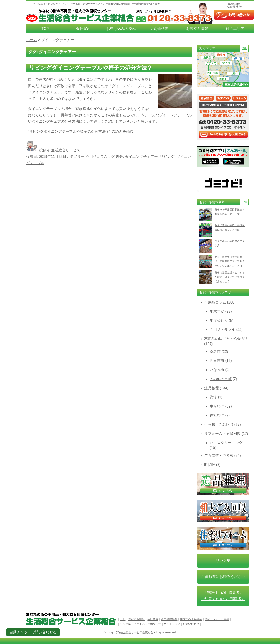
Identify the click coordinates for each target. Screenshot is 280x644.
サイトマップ (172, 624)
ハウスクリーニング (226, 443)
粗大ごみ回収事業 (191, 619)
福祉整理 (217, 415)
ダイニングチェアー (141, 157)
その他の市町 (221, 379)
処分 (119, 157)
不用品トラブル (222, 330)
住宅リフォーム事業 (217, 619)
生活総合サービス (66, 150)
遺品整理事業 (169, 619)
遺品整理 (211, 388)
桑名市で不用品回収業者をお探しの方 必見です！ (230, 212)
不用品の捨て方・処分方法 (226, 339)
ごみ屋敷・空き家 (219, 456)
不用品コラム (97, 157)
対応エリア (235, 29)
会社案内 (83, 29)
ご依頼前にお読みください (223, 577)
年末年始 (217, 311)
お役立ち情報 (197, 29)
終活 (213, 397)
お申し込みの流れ (121, 29)
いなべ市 (217, 370)
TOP (45, 29)
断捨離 (210, 465)
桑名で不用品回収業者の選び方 (230, 243)
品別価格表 (159, 29)
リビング (167, 157)
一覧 (244, 202)
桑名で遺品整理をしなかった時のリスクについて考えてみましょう (230, 277)
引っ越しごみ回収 (219, 425)
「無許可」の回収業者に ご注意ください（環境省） (223, 596)
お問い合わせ (191, 624)
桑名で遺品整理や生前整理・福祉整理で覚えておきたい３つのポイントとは (230, 261)
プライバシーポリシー (147, 624)
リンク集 (223, 561)
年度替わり (219, 321)
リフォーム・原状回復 (222, 434)
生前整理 (217, 406)
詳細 (244, 48)
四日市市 (217, 361)
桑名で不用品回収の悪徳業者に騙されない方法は (230, 227)
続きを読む (81, 131)
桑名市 (215, 352)
